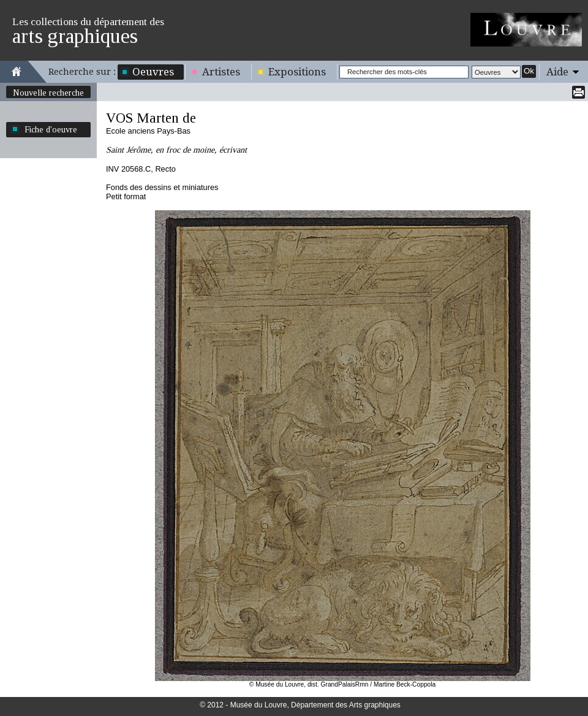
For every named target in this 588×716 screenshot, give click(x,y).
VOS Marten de (151, 118)
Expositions (297, 72)
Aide (557, 72)
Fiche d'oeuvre (51, 129)
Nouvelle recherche (48, 93)
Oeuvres (153, 72)
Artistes (221, 72)
